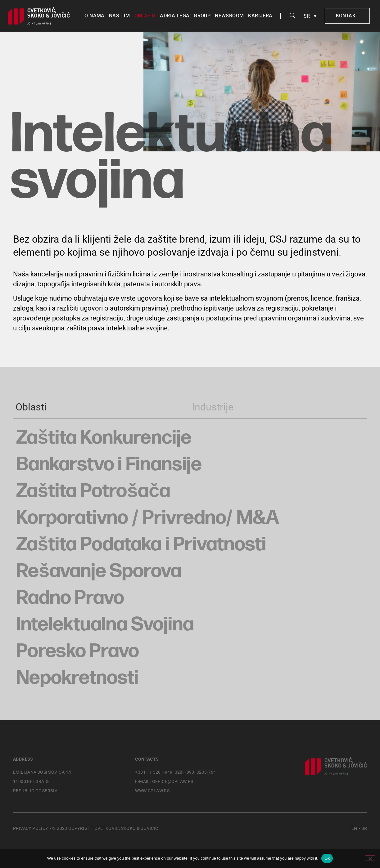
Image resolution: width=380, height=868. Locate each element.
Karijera (260, 16)
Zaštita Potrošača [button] (93, 491)
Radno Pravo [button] (70, 598)
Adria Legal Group (185, 16)
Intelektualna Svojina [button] (105, 625)
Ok (327, 858)
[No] (370, 858)
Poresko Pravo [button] (78, 651)
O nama (94, 16)
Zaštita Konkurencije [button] (104, 438)
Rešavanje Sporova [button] (99, 571)
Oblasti (145, 16)
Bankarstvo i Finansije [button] (109, 465)
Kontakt (347, 16)
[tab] (97, 407)
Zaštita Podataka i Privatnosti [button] (141, 545)
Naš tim (120, 16)
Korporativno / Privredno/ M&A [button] (147, 518)
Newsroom (229, 16)
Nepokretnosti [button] (77, 678)
